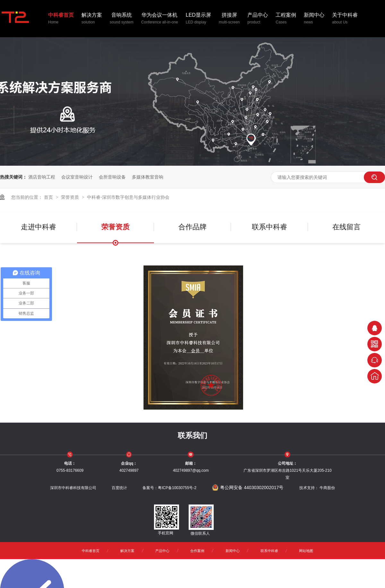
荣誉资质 (71, 197)
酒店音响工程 (42, 177)
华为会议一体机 (160, 19)
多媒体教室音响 (148, 177)
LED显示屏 (198, 19)
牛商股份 (327, 488)
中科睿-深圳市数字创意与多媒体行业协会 (128, 197)
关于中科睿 (345, 19)
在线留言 (346, 227)
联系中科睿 (269, 227)
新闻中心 (314, 19)
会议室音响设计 (77, 177)
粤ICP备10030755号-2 (177, 488)
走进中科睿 (38, 227)
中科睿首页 (61, 19)
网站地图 (306, 551)
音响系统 (122, 19)
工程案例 (286, 19)
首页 (49, 197)
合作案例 (197, 551)
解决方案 (92, 19)
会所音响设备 (112, 177)
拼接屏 (229, 19)
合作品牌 (193, 227)
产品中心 (258, 19)
